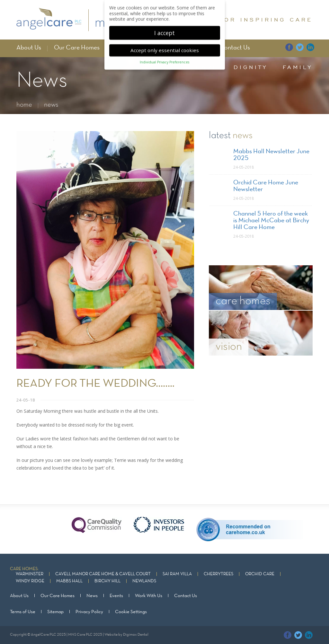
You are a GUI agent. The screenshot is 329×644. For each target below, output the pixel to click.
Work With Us (149, 596)
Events (116, 596)
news (51, 105)
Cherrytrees (218, 574)
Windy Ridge (30, 581)
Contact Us (235, 48)
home (24, 105)
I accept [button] (164, 30)
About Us (29, 48)
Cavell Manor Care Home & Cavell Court (103, 574)
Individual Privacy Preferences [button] (164, 60)
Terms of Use (23, 612)
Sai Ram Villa (177, 574)
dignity (251, 67)
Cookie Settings (131, 612)
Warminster (30, 574)
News (92, 596)
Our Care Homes (77, 48)
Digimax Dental (136, 635)
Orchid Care (260, 574)
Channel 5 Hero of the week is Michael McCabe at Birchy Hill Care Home (271, 221)
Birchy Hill (107, 581)
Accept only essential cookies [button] (165, 48)
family (298, 67)
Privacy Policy (89, 612)
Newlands (144, 581)
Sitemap (55, 612)
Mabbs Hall (69, 581)
